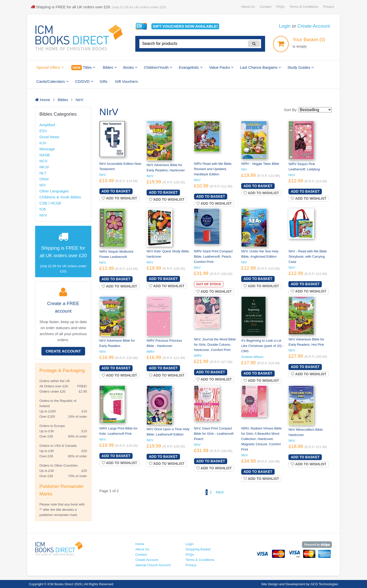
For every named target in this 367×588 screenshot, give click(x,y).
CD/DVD (84, 81)
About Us (248, 7)
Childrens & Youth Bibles (60, 197)
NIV (43, 185)
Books (130, 67)
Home (140, 544)
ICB (43, 209)
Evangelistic (191, 67)
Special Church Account (153, 565)
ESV (43, 131)
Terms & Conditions (304, 7)
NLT (43, 173)
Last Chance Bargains (260, 67)
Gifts (104, 81)
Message (47, 149)
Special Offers (50, 67)
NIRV (150, 352)
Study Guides (301, 67)
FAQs (280, 7)
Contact (266, 7)
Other (44, 179)
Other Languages (54, 191)
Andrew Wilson (252, 357)
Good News (49, 137)
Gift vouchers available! (185, 26)
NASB (45, 155)
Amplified (47, 125)
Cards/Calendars (52, 81)
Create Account (314, 26)
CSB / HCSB (50, 203)
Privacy (329, 7)
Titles (83, 68)
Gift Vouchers (126, 81)
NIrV (43, 215)
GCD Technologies (324, 584)
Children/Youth (158, 67)
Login (285, 26)
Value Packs (221, 67)
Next (220, 492)
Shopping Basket (198, 549)
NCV (43, 161)
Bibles (110, 67)
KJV (43, 143)
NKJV (44, 167)
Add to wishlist (119, 198)
